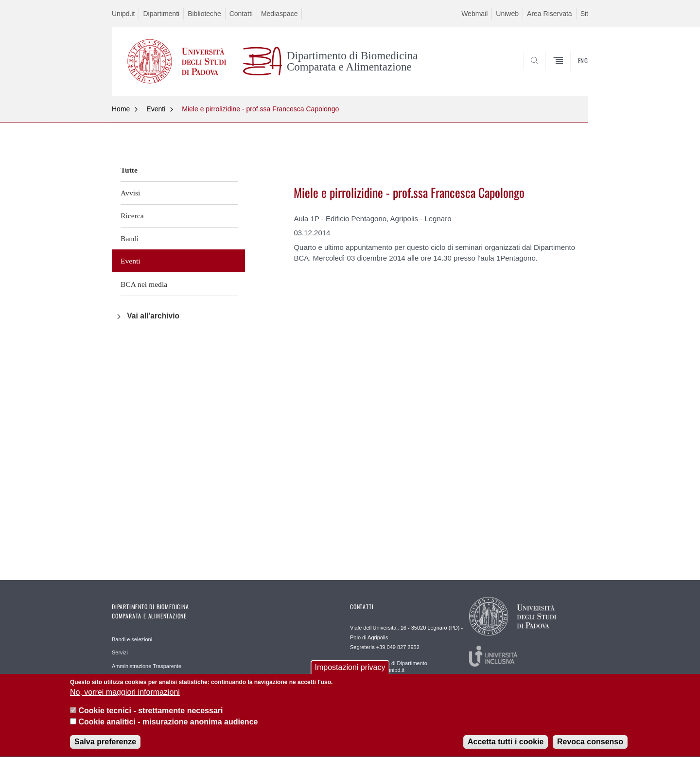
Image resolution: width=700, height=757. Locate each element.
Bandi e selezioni (132, 639)
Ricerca (132, 216)
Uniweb (507, 14)
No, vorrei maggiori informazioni (125, 699)
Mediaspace (280, 14)
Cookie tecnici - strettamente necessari (150, 717)
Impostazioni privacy (350, 674)
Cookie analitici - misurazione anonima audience (168, 728)
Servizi (120, 652)
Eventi (156, 109)
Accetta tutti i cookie (506, 748)
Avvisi (130, 193)
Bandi (130, 238)
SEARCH (571, 72)
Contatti (241, 14)
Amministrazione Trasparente (147, 666)
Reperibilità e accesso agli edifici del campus (165, 679)
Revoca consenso (590, 748)
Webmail (474, 14)
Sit (584, 14)
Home (121, 109)
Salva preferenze (105, 748)
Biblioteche (204, 14)
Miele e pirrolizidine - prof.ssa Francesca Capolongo (260, 109)
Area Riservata (550, 14)
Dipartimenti (161, 14)
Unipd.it (123, 14)
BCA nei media (144, 284)
